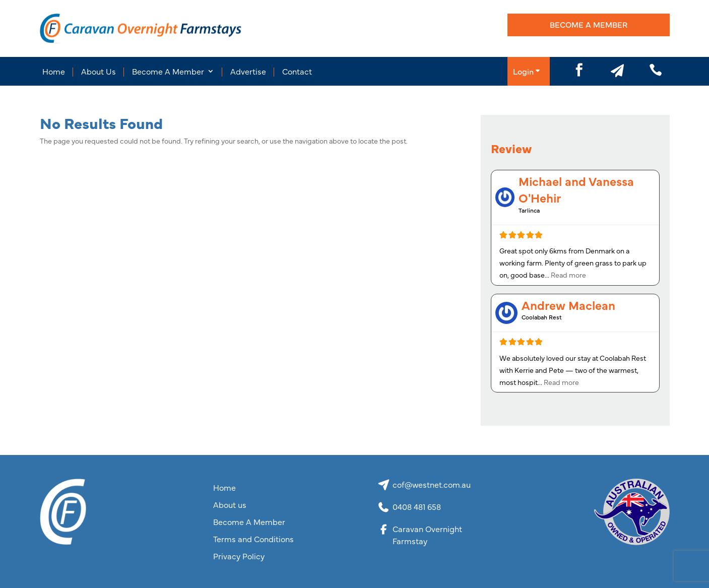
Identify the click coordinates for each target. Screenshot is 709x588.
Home (54, 71)
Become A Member (589, 24)
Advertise (248, 71)
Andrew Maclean (568, 305)
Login (523, 71)
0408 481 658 (417, 506)
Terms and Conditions (253, 539)
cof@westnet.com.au (432, 484)
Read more (568, 275)
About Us (99, 71)
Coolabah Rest (542, 317)
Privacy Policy (239, 556)
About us (230, 505)
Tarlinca (529, 210)
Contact (297, 71)
